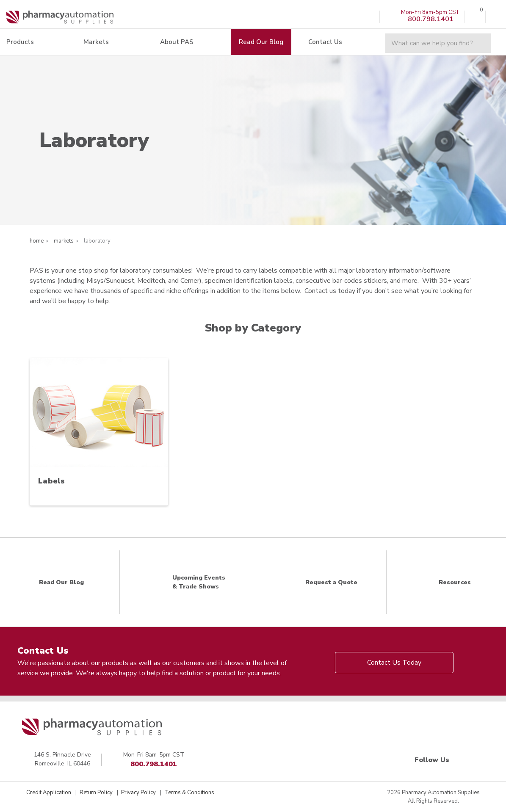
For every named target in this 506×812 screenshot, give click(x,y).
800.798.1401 (154, 764)
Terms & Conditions (189, 793)
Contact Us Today (394, 663)
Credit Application (49, 793)
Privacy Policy (138, 793)
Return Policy (96, 793)
